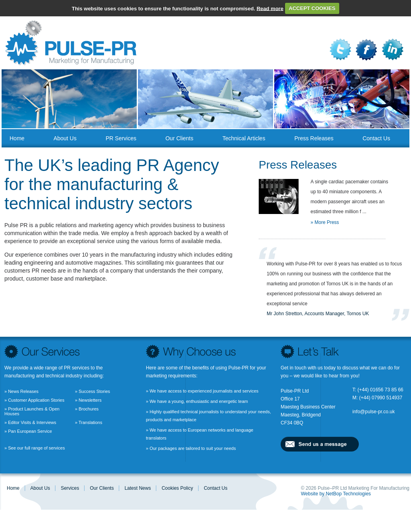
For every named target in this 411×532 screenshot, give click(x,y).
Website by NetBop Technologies (336, 494)
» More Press (325, 222)
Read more (270, 8)
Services (70, 488)
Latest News (138, 488)
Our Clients (179, 138)
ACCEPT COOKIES (312, 8)
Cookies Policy (177, 488)
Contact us (376, 138)
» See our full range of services (35, 448)
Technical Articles (244, 138)
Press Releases (314, 138)
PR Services (121, 138)
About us (65, 138)
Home (17, 138)
